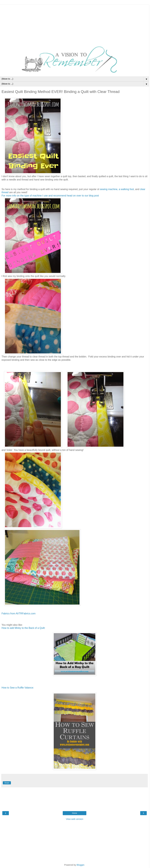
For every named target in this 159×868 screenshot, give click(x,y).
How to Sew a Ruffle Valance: (18, 688)
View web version (75, 819)
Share (7, 783)
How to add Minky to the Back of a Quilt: (23, 628)
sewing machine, (109, 189)
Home (75, 813)
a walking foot (126, 189)
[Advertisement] (75, 24)
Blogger (81, 865)
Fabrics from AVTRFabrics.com (19, 614)
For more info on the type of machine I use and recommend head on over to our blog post (50, 196)
